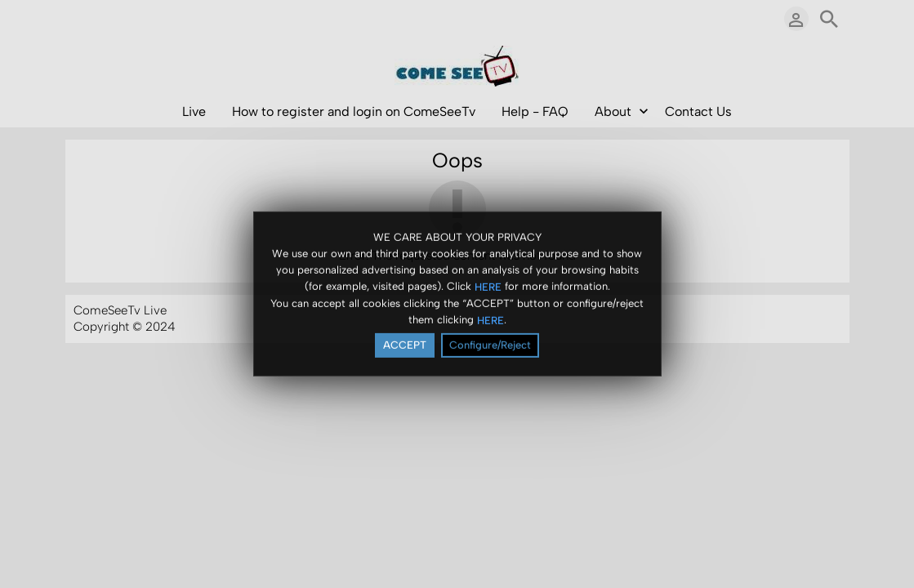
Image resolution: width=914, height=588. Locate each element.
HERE (488, 287)
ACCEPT (405, 346)
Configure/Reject (490, 346)
